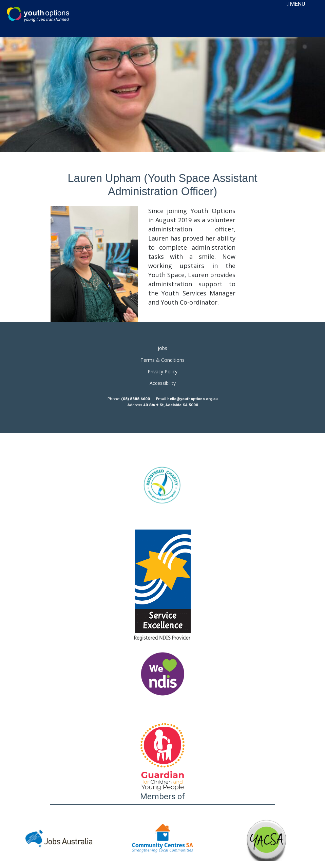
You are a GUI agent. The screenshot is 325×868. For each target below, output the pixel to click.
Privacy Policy (162, 371)
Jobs (162, 348)
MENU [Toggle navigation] (296, 4)
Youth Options (38, 14)
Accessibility (163, 383)
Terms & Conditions (162, 360)
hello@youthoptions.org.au (193, 399)
